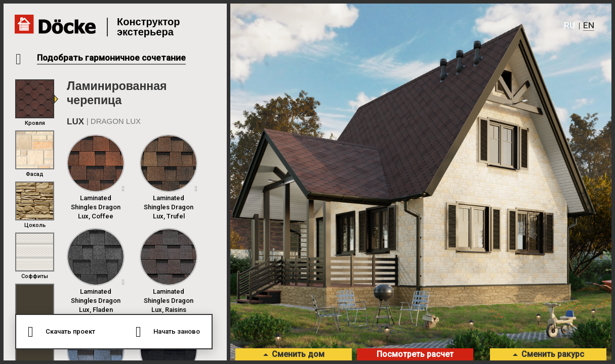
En (588, 26)
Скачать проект (69, 331)
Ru (568, 26)
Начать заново (178, 331)
